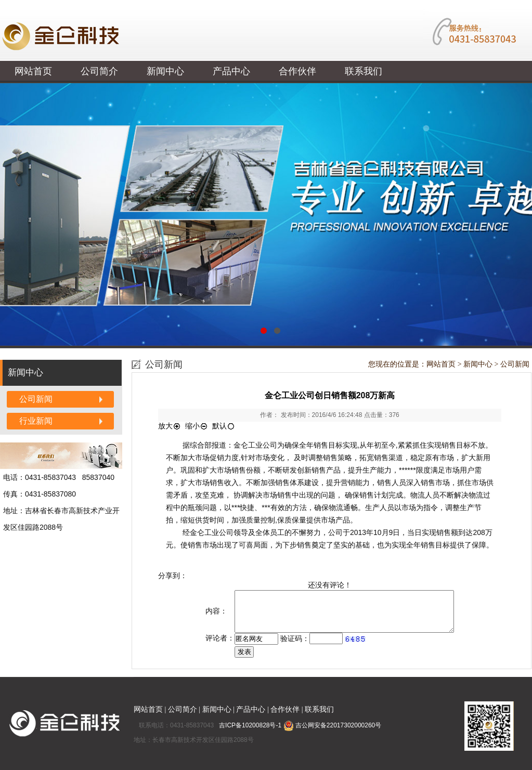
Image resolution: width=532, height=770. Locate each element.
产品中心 (231, 71)
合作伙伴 (297, 71)
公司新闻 (36, 399)
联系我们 (364, 71)
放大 (170, 426)
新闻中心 (165, 71)
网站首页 (33, 71)
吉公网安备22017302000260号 (333, 725)
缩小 (197, 426)
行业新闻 (36, 421)
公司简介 (99, 71)
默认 (224, 426)
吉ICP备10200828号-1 (251, 725)
